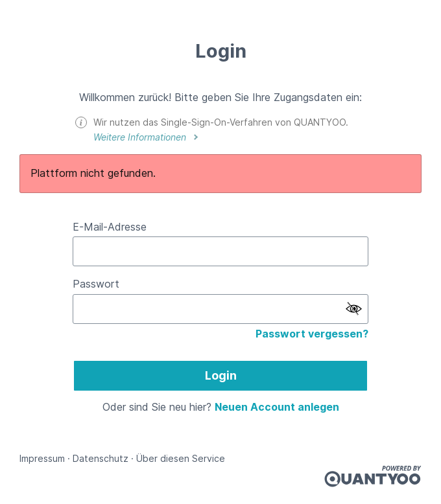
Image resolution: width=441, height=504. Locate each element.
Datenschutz (101, 458)
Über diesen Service (181, 458)
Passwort (96, 284)
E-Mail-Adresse (110, 227)
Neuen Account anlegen (277, 407)
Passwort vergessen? (312, 334)
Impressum (42, 458)
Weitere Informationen (141, 137)
